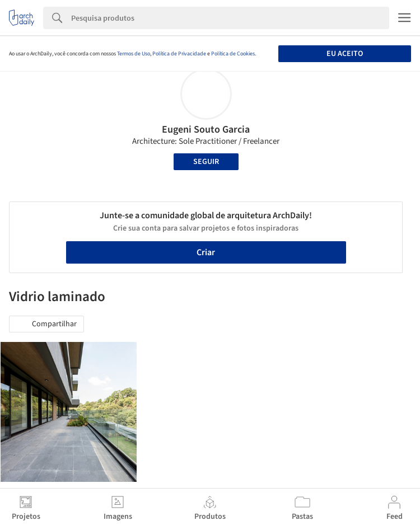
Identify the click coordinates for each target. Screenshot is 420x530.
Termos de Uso (134, 54)
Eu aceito (345, 54)
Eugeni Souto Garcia (206, 130)
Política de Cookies (233, 54)
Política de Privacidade (179, 54)
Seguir (206, 162)
